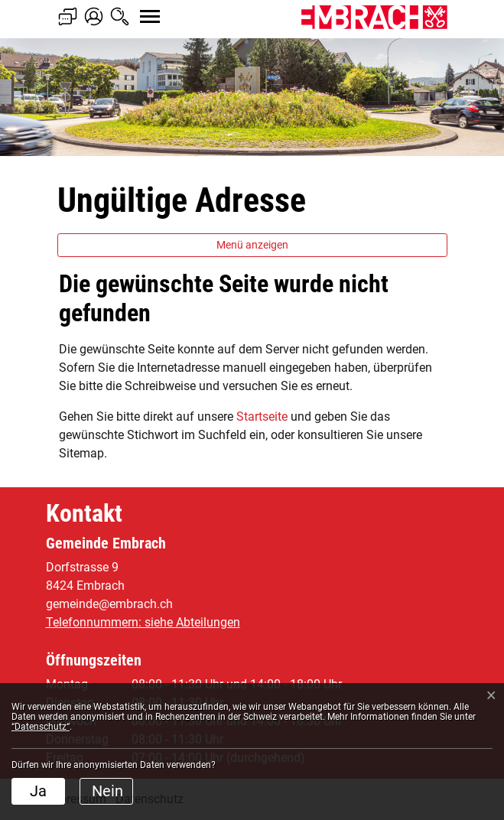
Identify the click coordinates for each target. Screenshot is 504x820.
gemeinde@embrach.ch (109, 604)
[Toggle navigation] (136, 8)
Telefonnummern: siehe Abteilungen (143, 622)
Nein (107, 791)
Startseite (262, 417)
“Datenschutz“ (41, 727)
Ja (38, 791)
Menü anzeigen (252, 245)
